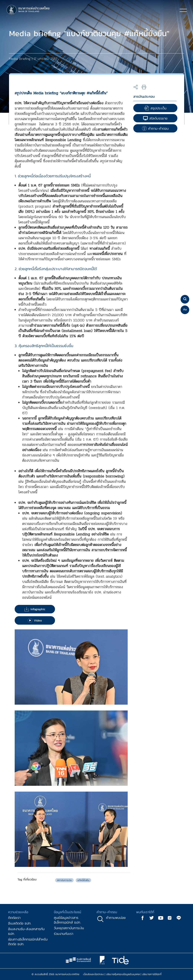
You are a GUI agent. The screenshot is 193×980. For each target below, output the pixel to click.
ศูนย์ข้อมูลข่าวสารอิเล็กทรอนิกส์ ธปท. (67, 920)
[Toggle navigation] (183, 10)
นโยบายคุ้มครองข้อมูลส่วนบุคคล (123, 974)
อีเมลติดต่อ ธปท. (20, 923)
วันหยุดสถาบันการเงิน (69, 928)
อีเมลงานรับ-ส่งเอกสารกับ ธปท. (26, 931)
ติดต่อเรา (14, 918)
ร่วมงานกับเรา (64, 934)
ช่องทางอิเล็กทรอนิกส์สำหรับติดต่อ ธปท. (28, 942)
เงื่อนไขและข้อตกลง (93, 974)
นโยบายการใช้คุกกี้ (152, 974)
